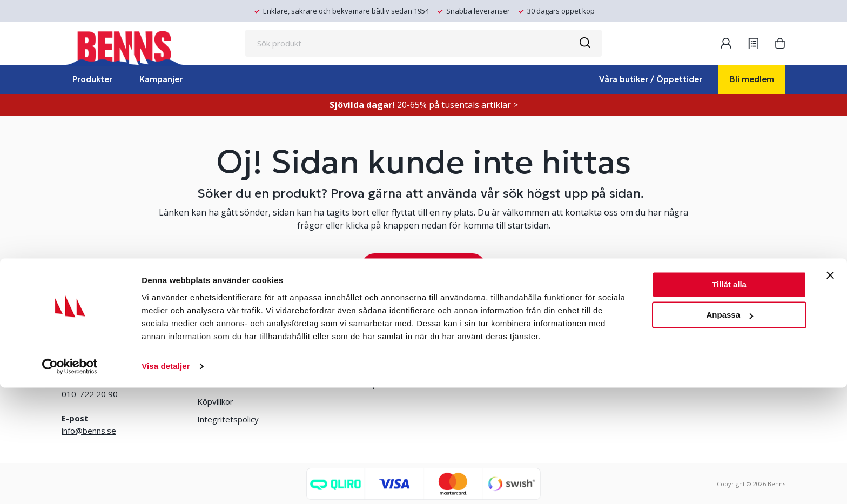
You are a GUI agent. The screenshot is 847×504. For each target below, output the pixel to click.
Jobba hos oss (485, 366)
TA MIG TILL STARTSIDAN (423, 266)
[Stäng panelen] (830, 392)
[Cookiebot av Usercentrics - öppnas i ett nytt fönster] (70, 483)
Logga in (330, 366)
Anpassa (730, 431)
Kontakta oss (222, 366)
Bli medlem (752, 79)
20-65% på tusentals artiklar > (424, 105)
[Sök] (584, 43)
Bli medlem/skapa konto (359, 348)
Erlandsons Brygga (494, 348)
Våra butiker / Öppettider (651, 79)
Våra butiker (220, 348)
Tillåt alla (729, 401)
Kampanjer (161, 79)
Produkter (92, 79)
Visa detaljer (166, 483)
